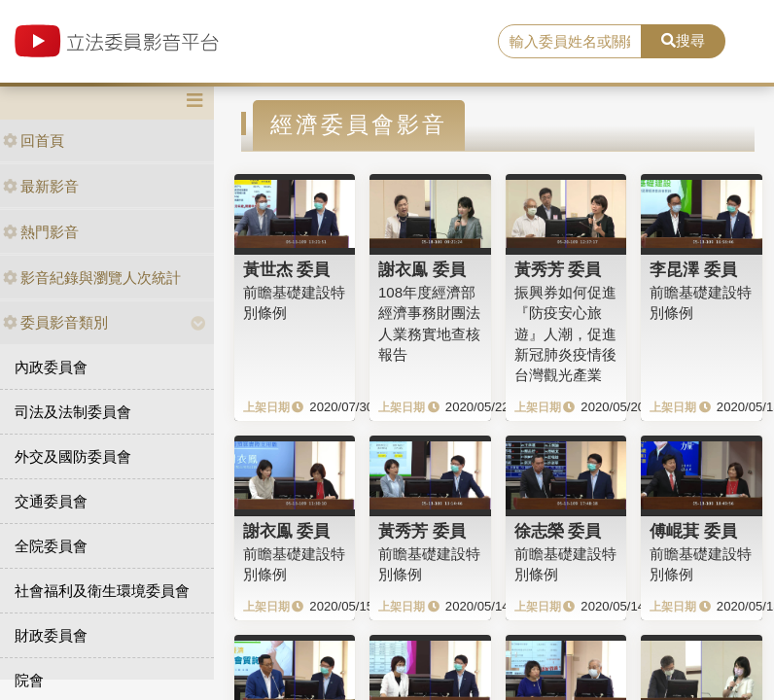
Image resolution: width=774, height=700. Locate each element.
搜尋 (683, 40)
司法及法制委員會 (73, 412)
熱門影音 (41, 232)
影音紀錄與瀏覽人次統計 (92, 278)
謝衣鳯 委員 (422, 269)
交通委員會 (51, 501)
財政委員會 (51, 635)
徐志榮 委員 (558, 531)
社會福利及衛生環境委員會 (102, 591)
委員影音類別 (55, 322)
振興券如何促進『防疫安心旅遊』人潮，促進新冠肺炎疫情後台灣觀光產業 (565, 334)
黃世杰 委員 (287, 269)
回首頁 (34, 140)
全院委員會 (51, 546)
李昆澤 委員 (693, 269)
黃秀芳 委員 (558, 269)
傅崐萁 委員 (693, 531)
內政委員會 (51, 367)
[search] (570, 42)
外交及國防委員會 (73, 456)
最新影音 (41, 186)
